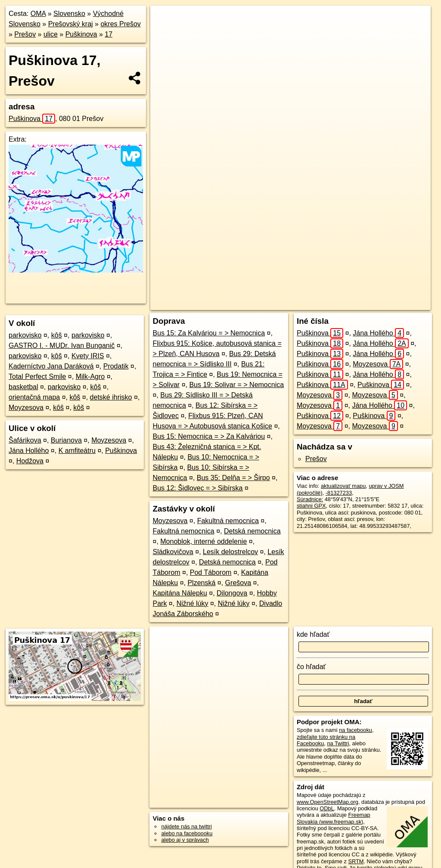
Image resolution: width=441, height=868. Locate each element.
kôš (57, 335)
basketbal (23, 387)
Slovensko (69, 14)
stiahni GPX (311, 506)
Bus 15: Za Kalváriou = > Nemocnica (209, 333)
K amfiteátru (77, 451)
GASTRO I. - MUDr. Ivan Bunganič (62, 346)
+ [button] (165, 20)
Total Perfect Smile (37, 377)
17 (109, 34)
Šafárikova (25, 440)
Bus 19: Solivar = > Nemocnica (236, 385)
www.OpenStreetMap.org (328, 802)
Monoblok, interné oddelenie (203, 541)
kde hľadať (313, 634)
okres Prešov (120, 24)
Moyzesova (26, 408)
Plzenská (201, 583)
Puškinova (81, 34)
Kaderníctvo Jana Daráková (51, 366)
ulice (51, 34)
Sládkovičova (173, 552)
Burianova (66, 440)
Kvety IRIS (88, 356)
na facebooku (356, 730)
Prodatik (116, 366)
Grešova (238, 583)
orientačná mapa (34, 397)
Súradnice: (310, 499)
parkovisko (25, 335)
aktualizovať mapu (343, 486)
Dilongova (232, 593)
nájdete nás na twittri (186, 826)
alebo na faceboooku (187, 833)
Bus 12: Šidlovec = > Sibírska (197, 488)
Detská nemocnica (252, 531)
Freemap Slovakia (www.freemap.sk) (334, 818)
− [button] (165, 34)
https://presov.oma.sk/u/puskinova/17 (387, 304)
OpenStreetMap (272, 304)
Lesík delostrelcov (230, 552)
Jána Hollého (29, 451)
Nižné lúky (193, 603)
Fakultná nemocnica (228, 521)
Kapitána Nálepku (180, 593)
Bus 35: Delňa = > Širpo (233, 478)
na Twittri (338, 743)
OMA (38, 14)
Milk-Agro (90, 377)
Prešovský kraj (71, 24)
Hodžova (30, 461)
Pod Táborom (211, 572)
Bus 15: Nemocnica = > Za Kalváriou (209, 436)
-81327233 (339, 493)
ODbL (327, 808)
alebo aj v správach (185, 840)
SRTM (356, 861)
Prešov (25, 34)
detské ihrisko (111, 397)
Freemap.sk (316, 304)
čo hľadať (311, 667)
